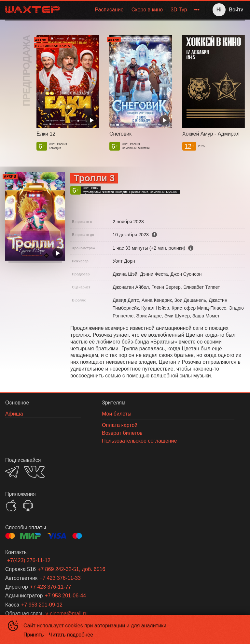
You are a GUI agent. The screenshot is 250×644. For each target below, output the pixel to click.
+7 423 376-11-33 (60, 578)
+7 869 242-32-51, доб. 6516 (72, 569)
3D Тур (179, 10)
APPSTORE (11, 505)
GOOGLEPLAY (28, 505)
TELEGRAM (12, 472)
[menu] (134, 10)
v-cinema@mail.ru (67, 614)
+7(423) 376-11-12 (29, 560)
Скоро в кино (147, 10)
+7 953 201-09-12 (42, 605)
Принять (34, 635)
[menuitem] (109, 10)
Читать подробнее (71, 635)
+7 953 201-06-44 (65, 596)
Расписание (109, 10)
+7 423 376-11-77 (51, 587)
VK (34, 472)
